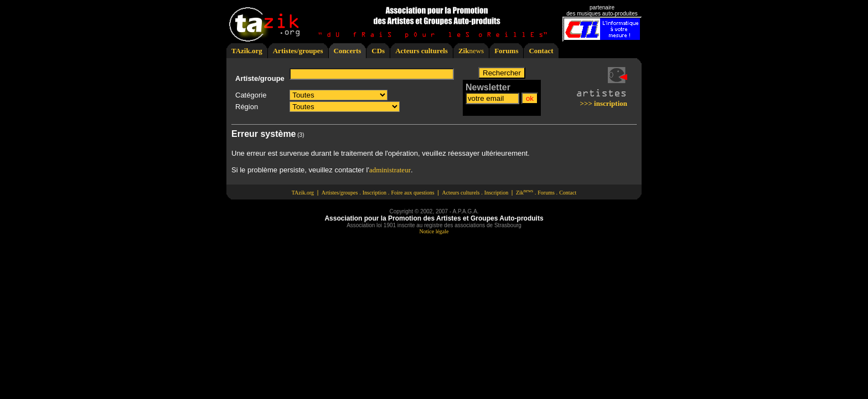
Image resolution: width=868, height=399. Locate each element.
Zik (464, 51)
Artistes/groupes (298, 51)
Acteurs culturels (422, 51)
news (476, 51)
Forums (506, 51)
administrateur (390, 170)
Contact (541, 51)
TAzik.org (247, 51)
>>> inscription (604, 103)
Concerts (348, 51)
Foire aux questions (412, 193)
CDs (378, 51)
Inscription (374, 193)
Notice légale (434, 231)
